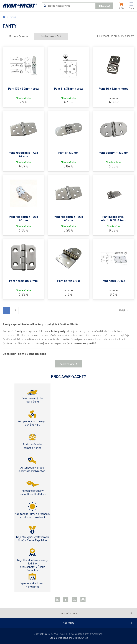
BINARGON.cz (80, 638)
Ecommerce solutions (61, 638)
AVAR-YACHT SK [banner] (20, 7)
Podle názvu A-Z (51, 36)
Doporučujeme (18, 36)
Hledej (104, 6)
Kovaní (13, 17)
